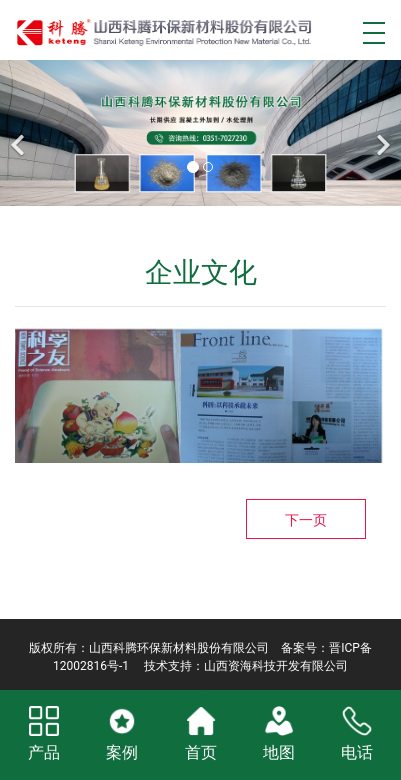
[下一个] (381, 133)
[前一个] (20, 133)
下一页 (306, 520)
